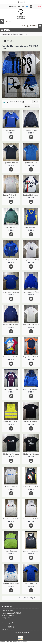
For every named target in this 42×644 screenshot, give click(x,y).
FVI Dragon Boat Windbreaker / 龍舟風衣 (11, 260)
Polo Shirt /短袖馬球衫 (31, 325)
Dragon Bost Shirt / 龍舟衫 (11, 130)
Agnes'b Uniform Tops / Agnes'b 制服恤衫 (31, 130)
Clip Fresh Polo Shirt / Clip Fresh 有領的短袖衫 (31, 163)
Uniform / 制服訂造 (13, 34)
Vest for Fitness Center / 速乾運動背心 (31, 551)
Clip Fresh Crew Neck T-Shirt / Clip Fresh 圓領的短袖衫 (11, 163)
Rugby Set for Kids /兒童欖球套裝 (31, 357)
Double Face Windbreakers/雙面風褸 (11, 227)
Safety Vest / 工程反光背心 (11, 422)
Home (3, 34)
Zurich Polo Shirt (31, 584)
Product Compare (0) (17, 102)
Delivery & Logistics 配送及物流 (11, 613)
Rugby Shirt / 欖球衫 (11, 389)
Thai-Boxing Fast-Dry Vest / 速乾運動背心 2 (31, 486)
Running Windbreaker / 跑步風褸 (31, 389)
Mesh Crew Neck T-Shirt (11, 292)
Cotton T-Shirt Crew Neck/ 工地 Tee (11, 195)
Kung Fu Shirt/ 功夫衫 (31, 260)
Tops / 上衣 (24, 34)
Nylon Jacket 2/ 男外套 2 (11, 325)
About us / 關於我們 (8, 627)
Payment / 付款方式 (8, 610)
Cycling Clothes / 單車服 (31, 195)
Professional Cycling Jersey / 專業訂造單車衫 (11, 357)
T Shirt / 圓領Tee (11, 486)
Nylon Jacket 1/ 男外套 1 (31, 292)
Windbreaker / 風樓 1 (11, 584)
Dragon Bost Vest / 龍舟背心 (31, 227)
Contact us (5, 629)
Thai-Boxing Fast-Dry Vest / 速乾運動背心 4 (31, 519)
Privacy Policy (6, 618)
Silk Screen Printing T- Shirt (31, 422)
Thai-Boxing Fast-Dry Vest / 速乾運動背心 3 (11, 519)
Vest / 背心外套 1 (11, 551)
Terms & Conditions (8, 616)
